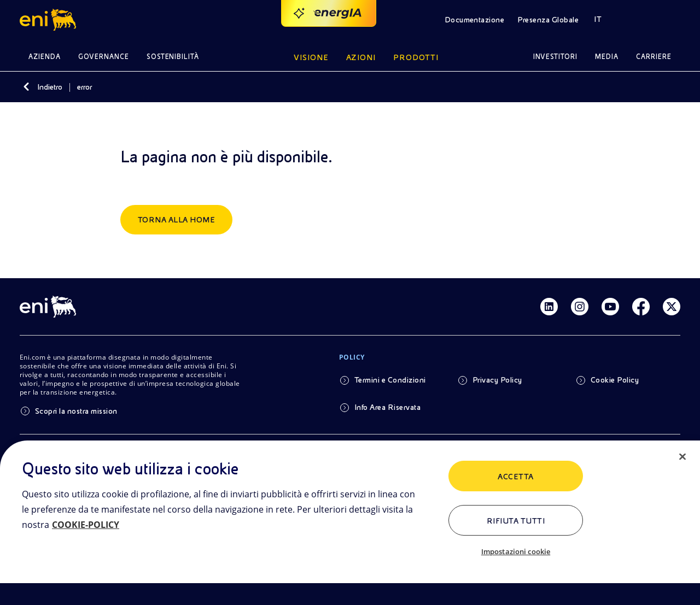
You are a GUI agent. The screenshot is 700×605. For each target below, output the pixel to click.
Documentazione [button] (475, 20)
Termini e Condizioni (390, 380)
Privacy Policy (497, 380)
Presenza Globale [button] (548, 20)
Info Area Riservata (387, 407)
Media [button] (607, 57)
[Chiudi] (682, 457)
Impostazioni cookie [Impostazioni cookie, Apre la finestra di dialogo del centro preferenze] (516, 551)
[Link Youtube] (610, 307)
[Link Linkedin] (549, 307)
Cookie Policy (615, 380)
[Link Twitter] (672, 307)
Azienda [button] (45, 57)
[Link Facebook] (641, 307)
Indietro (50, 87)
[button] (49, 20)
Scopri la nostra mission (76, 411)
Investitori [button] (556, 57)
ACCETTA (515, 477)
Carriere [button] (654, 57)
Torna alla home (176, 220)
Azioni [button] (361, 57)
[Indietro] (26, 87)
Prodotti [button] (416, 57)
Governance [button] (104, 57)
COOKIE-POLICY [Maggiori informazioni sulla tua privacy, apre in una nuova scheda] (86, 525)
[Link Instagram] (580, 307)
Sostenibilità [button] (173, 57)
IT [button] (598, 19)
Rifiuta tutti (516, 521)
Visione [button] (311, 57)
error (84, 87)
